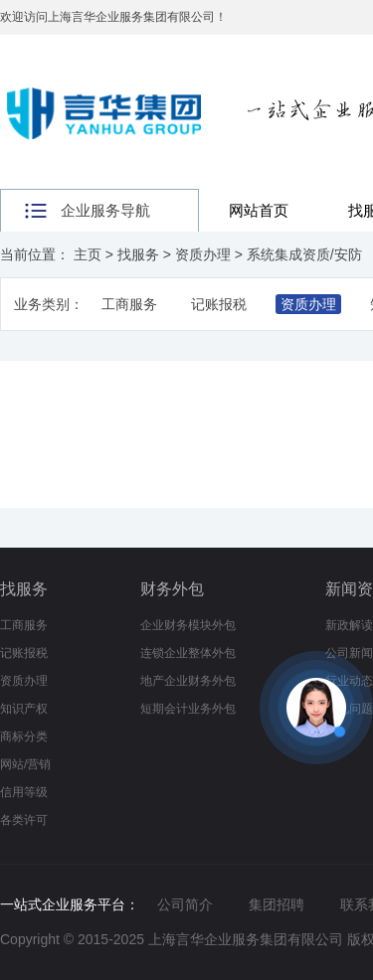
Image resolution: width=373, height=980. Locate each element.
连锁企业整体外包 (188, 653)
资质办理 (203, 254)
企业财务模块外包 (188, 625)
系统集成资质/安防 (304, 254)
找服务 (138, 254)
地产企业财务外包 (188, 681)
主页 (88, 254)
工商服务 (129, 304)
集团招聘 (277, 904)
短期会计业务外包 (188, 709)
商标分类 (24, 736)
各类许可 (24, 820)
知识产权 (24, 709)
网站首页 (259, 210)
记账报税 (219, 304)
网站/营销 (25, 764)
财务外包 (172, 589)
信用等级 (24, 792)
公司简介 (185, 904)
